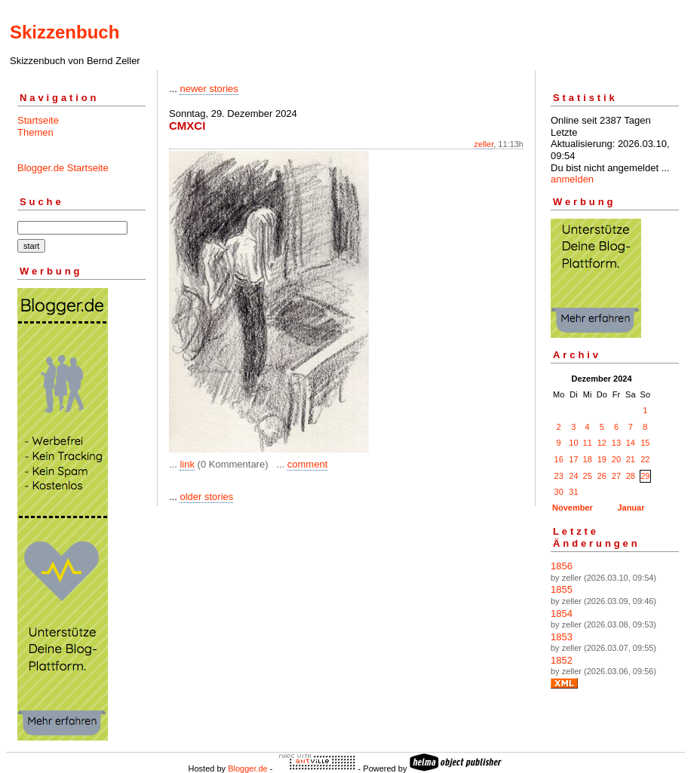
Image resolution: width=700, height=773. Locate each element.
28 (631, 476)
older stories (206, 497)
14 (631, 443)
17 (573, 459)
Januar (631, 508)
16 (559, 459)
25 (588, 476)
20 (616, 459)
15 (645, 443)
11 (588, 443)
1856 (562, 566)
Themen (35, 132)
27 (616, 476)
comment (307, 464)
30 (559, 492)
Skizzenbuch (64, 32)
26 (602, 476)
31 (573, 492)
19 (602, 459)
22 (645, 459)
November (573, 508)
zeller (484, 144)
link (187, 464)
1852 (562, 660)
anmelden (572, 179)
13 (616, 443)
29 (645, 476)
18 (588, 459)
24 (573, 476)
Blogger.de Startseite (63, 168)
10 (573, 443)
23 (559, 476)
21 (631, 459)
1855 (562, 589)
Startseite (38, 120)
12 (602, 443)
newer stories (209, 89)
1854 (562, 613)
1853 (562, 637)
